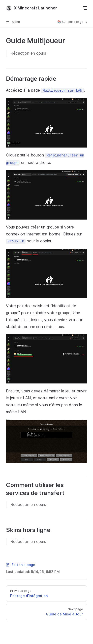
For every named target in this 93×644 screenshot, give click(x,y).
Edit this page (21, 565)
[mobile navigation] (85, 8)
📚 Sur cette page (73, 22)
